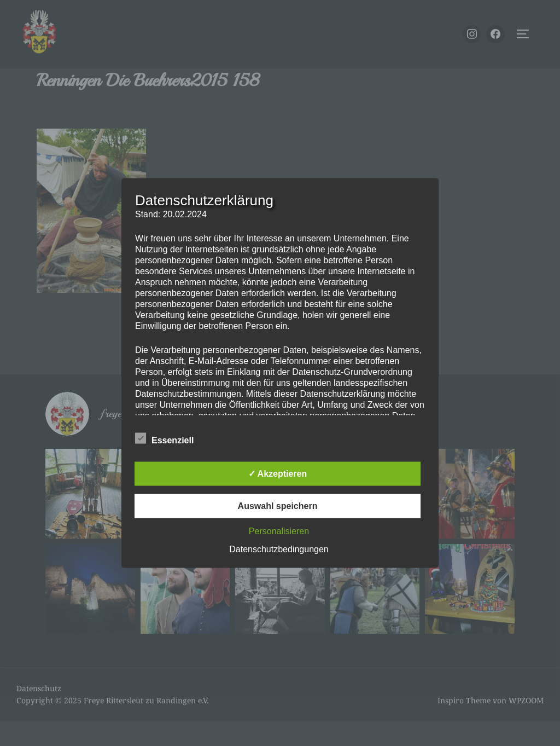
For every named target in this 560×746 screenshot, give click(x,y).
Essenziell (164, 438)
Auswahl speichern (278, 506)
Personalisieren (279, 531)
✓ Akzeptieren (278, 474)
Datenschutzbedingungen (279, 549)
